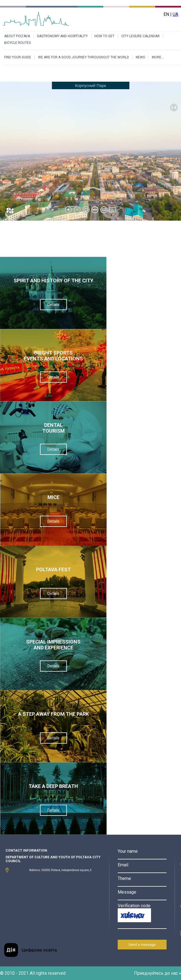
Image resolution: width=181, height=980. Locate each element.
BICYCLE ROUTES (17, 43)
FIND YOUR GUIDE (18, 57)
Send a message (142, 945)
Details (53, 305)
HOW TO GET (104, 36)
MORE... (158, 57)
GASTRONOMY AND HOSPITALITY (62, 36)
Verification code (134, 906)
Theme (124, 878)
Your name (128, 851)
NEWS (140, 57)
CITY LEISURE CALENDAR (140, 36)
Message (127, 892)
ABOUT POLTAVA (17, 36)
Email (123, 865)
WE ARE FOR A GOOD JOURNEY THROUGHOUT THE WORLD (84, 57)
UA (175, 14)
